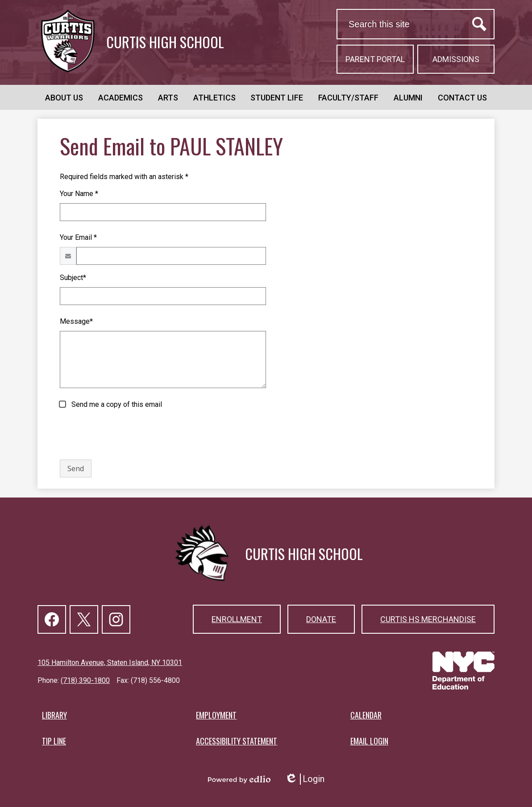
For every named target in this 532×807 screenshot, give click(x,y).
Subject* (73, 278)
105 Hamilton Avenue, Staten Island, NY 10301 (110, 663)
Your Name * (79, 194)
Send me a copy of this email (116, 404)
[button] (64, 97)
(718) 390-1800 (85, 680)
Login (305, 779)
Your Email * (78, 237)
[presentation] (128, 435)
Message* (76, 321)
